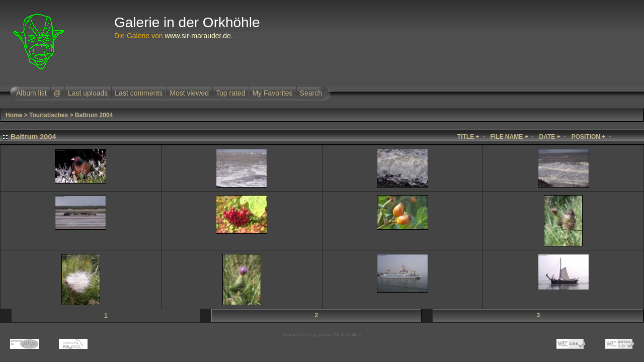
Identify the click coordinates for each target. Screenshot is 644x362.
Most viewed (189, 93)
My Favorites (272, 93)
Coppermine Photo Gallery (335, 335)
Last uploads (88, 93)
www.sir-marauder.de (198, 36)
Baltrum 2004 (94, 115)
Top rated (230, 93)
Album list (31, 93)
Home (14, 115)
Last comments (139, 93)
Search (311, 93)
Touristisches (49, 115)
